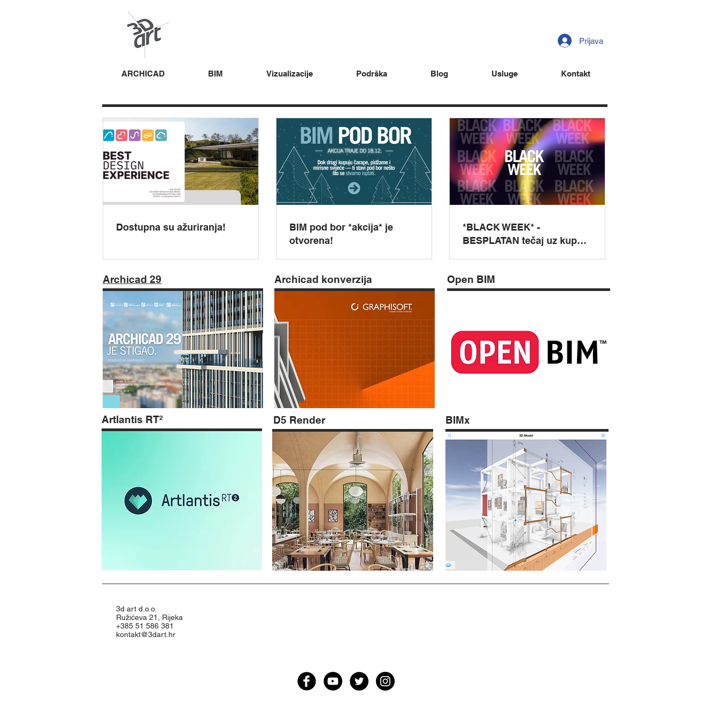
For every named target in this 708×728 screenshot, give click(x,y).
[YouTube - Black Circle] (333, 681)
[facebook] (307, 681)
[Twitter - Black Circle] (359, 681)
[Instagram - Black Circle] (385, 681)
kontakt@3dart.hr (146, 634)
